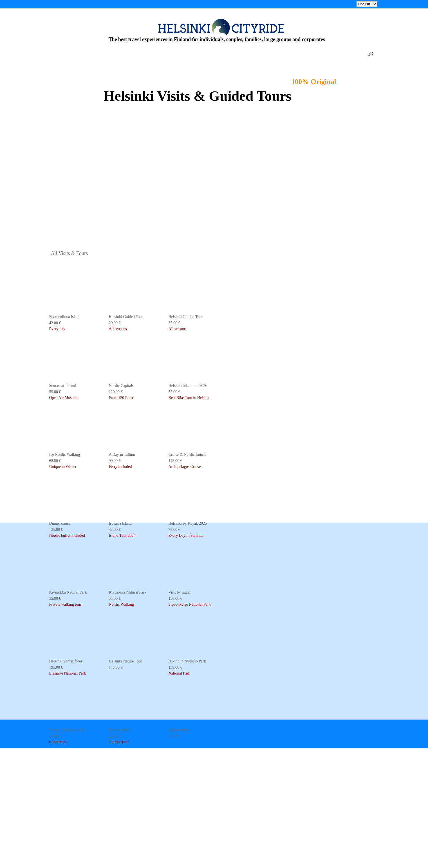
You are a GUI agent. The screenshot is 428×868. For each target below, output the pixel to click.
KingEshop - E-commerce (214, 861)
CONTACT (294, 4)
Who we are (191, 710)
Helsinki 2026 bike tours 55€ (127, 4)
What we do (191, 720)
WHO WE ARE (174, 4)
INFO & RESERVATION (254, 4)
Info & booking (195, 700)
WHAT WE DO (210, 4)
